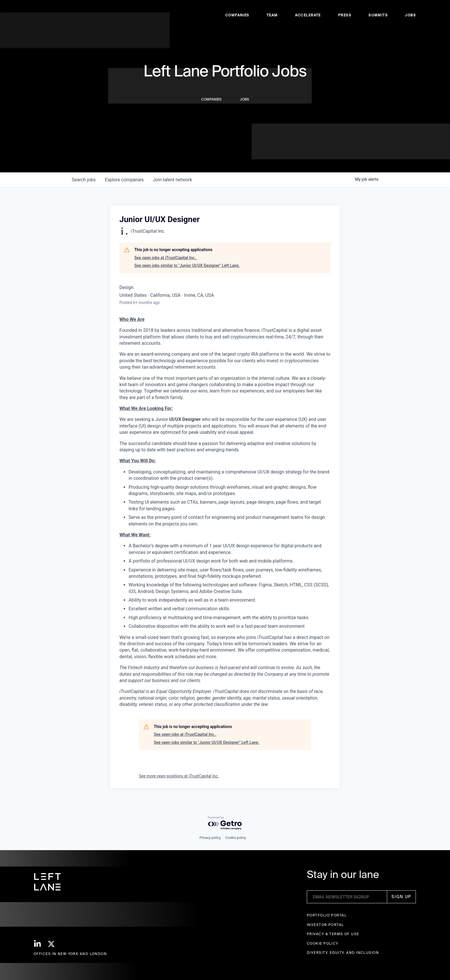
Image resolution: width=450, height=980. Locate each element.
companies (124, 180)
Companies (237, 17)
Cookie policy (236, 838)
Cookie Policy (323, 943)
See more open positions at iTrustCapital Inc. (179, 776)
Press (345, 17)
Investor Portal (325, 925)
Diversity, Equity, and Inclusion (343, 953)
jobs (84, 180)
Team (272, 17)
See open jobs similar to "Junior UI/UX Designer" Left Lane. (187, 265)
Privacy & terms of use (333, 934)
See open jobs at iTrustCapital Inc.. (166, 258)
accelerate (308, 17)
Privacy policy (210, 838)
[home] (45, 18)
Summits (378, 17)
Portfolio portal (327, 915)
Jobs (410, 17)
